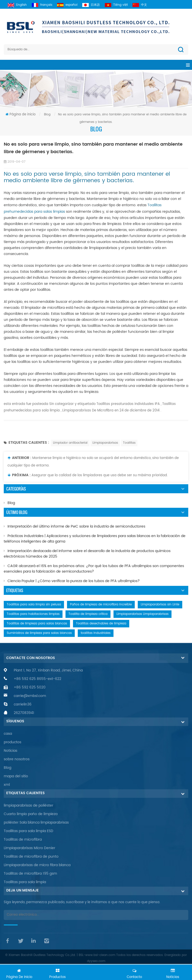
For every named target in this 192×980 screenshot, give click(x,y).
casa (8, 734)
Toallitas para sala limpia (25, 882)
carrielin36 (23, 704)
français (45, 5)
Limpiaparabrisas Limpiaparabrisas (142, 614)
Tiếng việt (124, 5)
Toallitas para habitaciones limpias (33, 614)
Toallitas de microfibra (23, 839)
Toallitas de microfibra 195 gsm (30, 874)
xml (7, 785)
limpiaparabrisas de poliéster (28, 805)
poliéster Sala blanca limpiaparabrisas (36, 822)
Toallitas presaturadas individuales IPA (128, 404)
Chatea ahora (96, 972)
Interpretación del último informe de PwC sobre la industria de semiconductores (74, 526)
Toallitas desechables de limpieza (101, 624)
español (72, 5)
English (19, 5)
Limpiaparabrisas (105, 443)
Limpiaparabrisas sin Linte (160, 604)
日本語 (98, 5)
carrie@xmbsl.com (30, 696)
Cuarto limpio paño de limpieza (31, 814)
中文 (150, 5)
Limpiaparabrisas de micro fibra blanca (37, 865)
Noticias (10, 751)
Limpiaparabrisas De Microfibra (87, 411)
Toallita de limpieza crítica (88, 614)
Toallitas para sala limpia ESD (28, 831)
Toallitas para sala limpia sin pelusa (34, 604)
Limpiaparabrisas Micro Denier (29, 848)
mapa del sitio (16, 776)
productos (12, 742)
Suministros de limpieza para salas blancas (39, 633)
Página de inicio (20, 114)
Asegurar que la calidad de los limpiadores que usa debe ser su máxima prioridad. (100, 475)
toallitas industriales (96, 633)
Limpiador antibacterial (70, 443)
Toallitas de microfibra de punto (31, 856)
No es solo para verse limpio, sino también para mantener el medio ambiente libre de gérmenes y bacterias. (87, 177)
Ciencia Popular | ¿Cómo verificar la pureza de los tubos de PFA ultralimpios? (72, 581)
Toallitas (129, 443)
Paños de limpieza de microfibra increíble (101, 604)
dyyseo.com (96, 961)
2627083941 (24, 713)
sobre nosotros (17, 759)
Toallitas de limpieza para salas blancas (37, 624)
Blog (9, 503)
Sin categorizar (61, 404)
